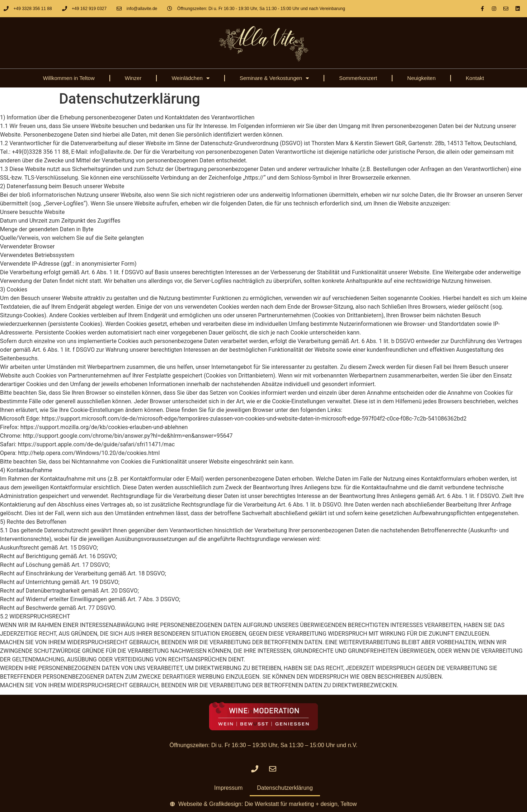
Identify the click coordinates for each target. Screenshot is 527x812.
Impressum (228, 788)
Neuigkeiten (421, 78)
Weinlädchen (190, 78)
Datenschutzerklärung (285, 788)
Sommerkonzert (358, 78)
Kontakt (475, 78)
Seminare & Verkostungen (274, 78)
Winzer (133, 78)
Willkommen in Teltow (69, 78)
